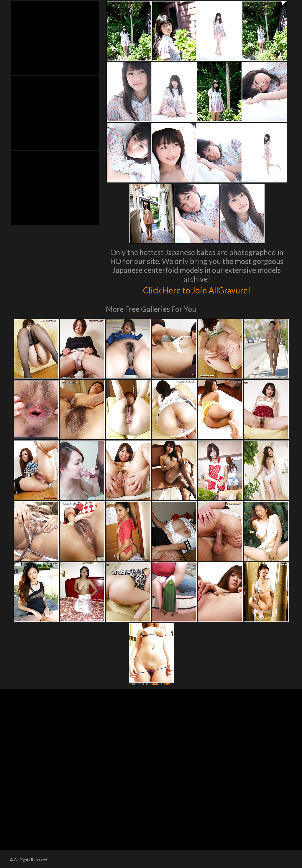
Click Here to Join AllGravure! (197, 289)
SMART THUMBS (161, 684)
